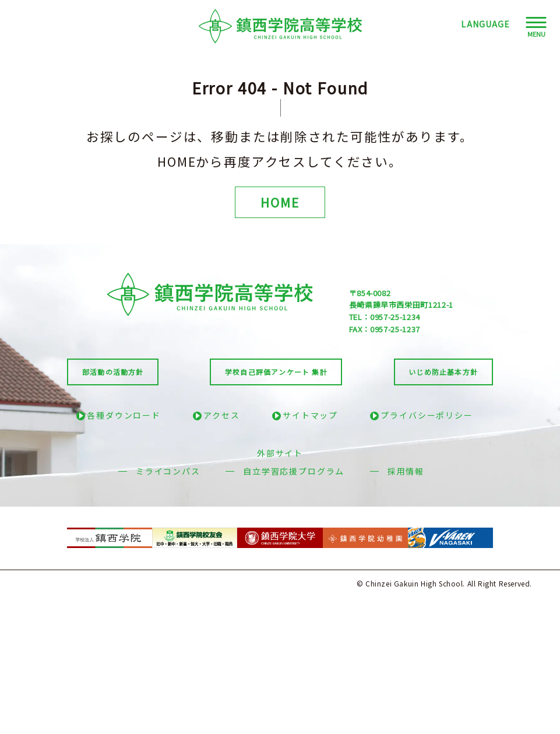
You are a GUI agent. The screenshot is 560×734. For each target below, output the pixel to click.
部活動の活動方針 (113, 372)
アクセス (221, 415)
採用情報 (406, 471)
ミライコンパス (168, 471)
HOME (280, 202)
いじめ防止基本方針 (443, 372)
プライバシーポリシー (427, 415)
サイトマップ (310, 415)
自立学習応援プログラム (294, 471)
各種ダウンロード (124, 415)
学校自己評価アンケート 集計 (276, 372)
